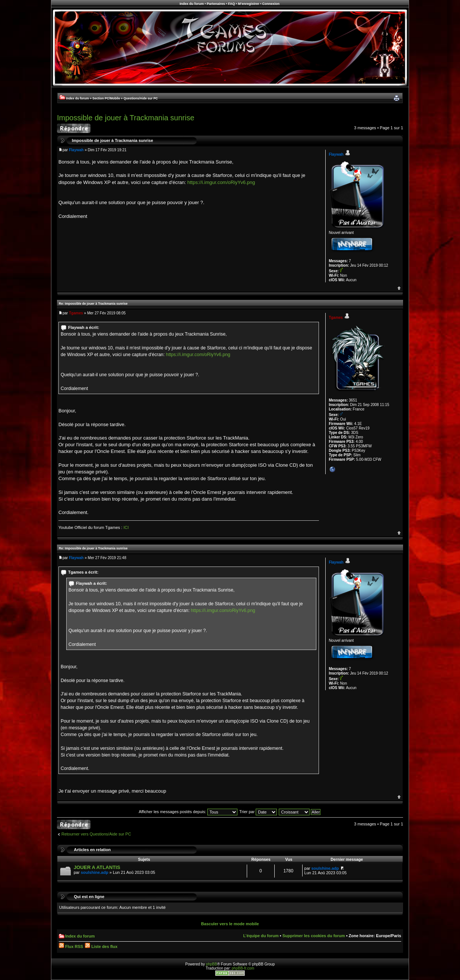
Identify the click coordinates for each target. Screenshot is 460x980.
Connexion (271, 4)
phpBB (211, 964)
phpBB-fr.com (243, 968)
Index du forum (191, 4)
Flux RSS (71, 946)
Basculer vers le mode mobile (230, 924)
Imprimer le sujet (396, 98)
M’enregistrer (248, 4)
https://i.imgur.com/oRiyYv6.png (221, 182)
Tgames (76, 313)
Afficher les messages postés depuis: (188, 812)
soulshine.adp (95, 872)
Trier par (258, 812)
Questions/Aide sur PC (141, 98)
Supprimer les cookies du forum (314, 936)
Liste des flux (101, 946)
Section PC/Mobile (106, 98)
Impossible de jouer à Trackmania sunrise (126, 118)
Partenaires (216, 4)
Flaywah (76, 150)
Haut (399, 288)
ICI (126, 527)
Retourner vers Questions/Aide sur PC (96, 834)
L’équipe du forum (261, 936)
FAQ (232, 4)
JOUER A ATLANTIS (97, 867)
